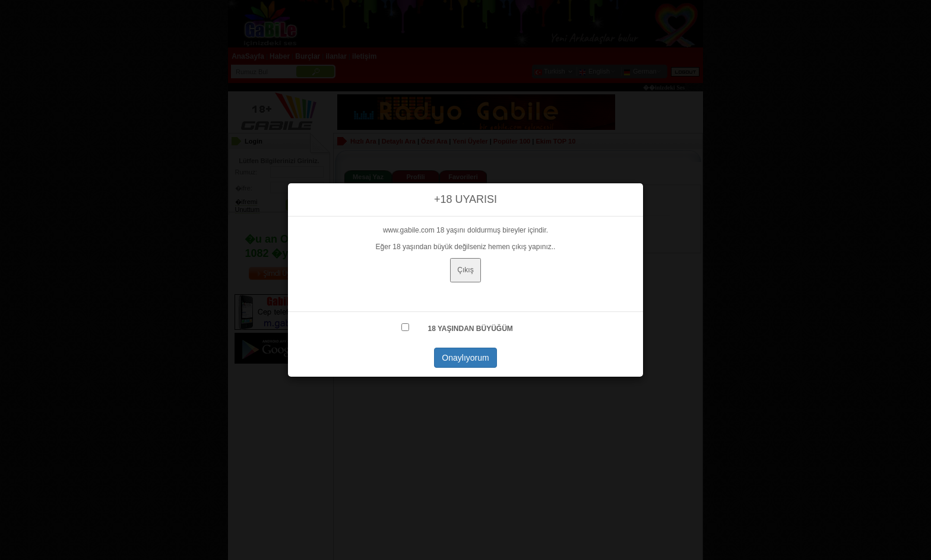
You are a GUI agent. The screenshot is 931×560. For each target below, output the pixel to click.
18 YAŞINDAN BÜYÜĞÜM (470, 329)
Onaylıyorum (465, 358)
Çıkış (465, 270)
